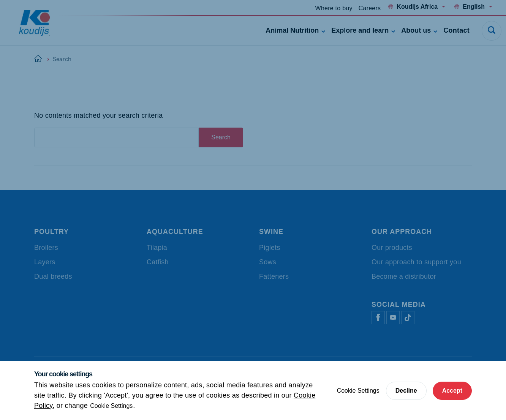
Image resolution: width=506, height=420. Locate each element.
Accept (452, 391)
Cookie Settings (111, 406)
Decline (406, 391)
